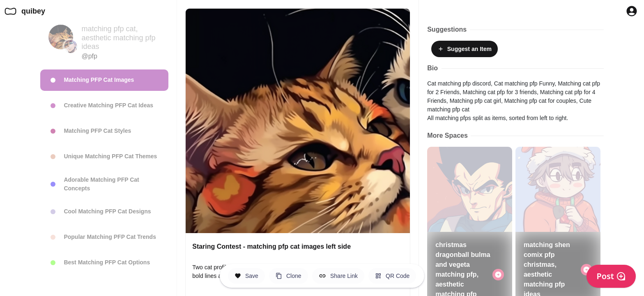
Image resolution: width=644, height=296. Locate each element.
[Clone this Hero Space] (289, 276)
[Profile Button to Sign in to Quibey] (632, 11)
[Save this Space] (246, 276)
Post (611, 276)
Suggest (465, 49)
